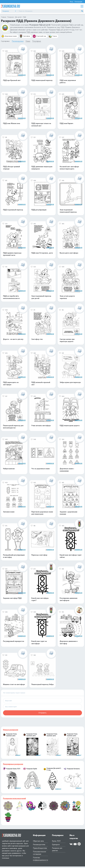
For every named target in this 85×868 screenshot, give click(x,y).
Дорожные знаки (9, 36)
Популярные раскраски (13, 766)
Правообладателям (40, 850)
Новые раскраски (11, 731)
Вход (71, 2)
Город (53, 36)
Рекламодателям (39, 846)
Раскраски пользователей (14, 800)
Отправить (42, 714)
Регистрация (78, 2)
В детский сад (39, 36)
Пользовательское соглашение (40, 854)
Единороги (56, 846)
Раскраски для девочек (57, 851)
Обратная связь (38, 843)
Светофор (25, 36)
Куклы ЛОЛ (56, 843)
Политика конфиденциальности (40, 860)
